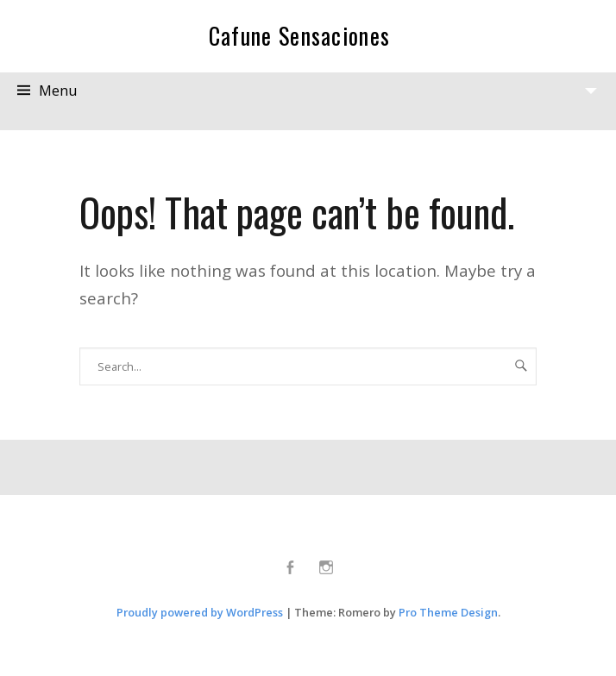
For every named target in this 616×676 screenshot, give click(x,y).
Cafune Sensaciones (300, 36)
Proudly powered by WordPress (200, 612)
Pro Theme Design (448, 612)
